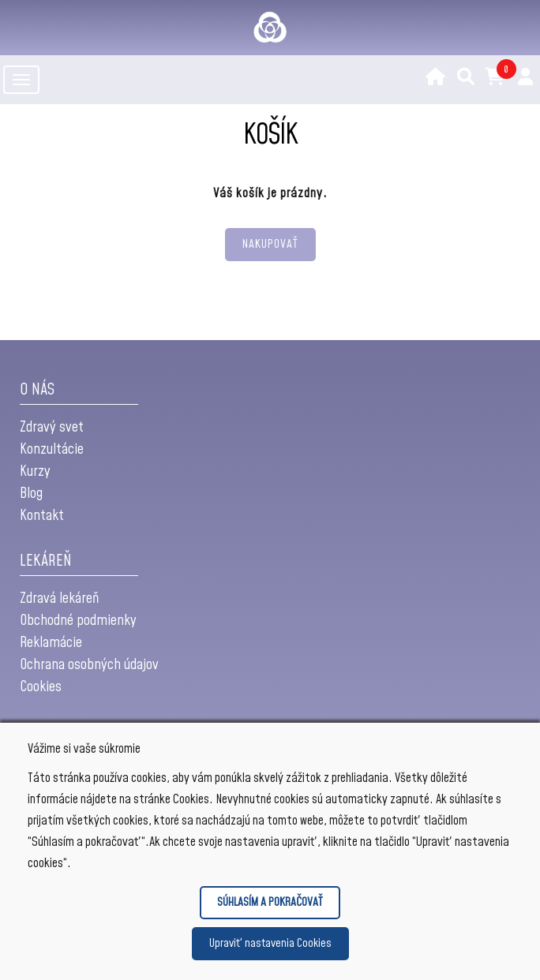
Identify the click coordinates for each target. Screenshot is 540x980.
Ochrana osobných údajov (89, 665)
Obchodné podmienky (78, 621)
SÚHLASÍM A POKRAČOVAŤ (270, 902)
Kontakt (42, 516)
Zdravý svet (52, 427)
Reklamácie (51, 643)
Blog (31, 494)
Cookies (41, 687)
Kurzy (35, 471)
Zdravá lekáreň (59, 598)
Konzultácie (52, 449)
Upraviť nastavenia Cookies (270, 943)
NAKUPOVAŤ (270, 244)
